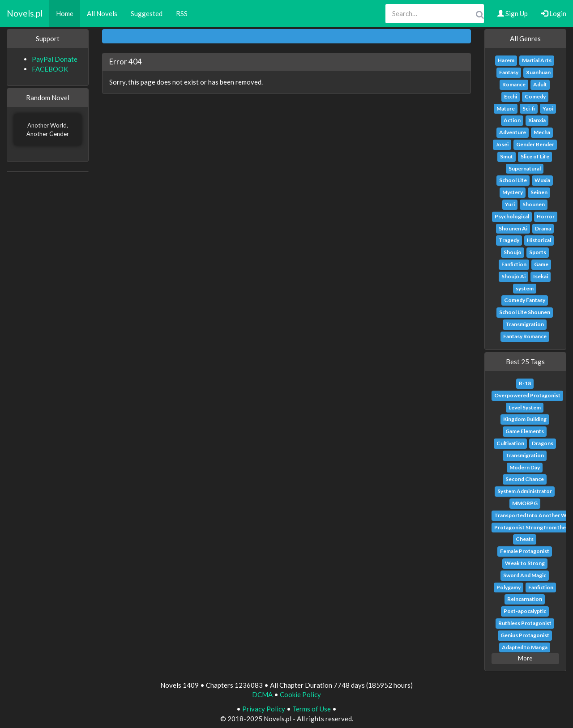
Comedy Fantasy (525, 300)
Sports (538, 252)
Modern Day (525, 467)
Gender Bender (535, 144)
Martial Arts (537, 60)
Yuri (510, 204)
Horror (546, 216)
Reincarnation (525, 599)
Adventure (513, 132)
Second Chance (525, 479)
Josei (502, 144)
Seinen (539, 192)
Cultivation (510, 443)
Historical (539, 240)
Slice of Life (535, 156)
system (525, 288)
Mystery (513, 192)
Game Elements (525, 431)
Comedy (535, 96)
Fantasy (509, 72)
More (525, 658)
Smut (507, 156)
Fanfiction (514, 264)
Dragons (543, 443)
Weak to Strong (525, 563)
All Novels (102, 13)
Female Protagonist (525, 551)
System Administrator (525, 491)
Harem (506, 60)
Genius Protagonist (525, 635)
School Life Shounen (525, 312)
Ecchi (511, 96)
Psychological (512, 216)
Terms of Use (312, 709)
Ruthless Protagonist (525, 623)
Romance (514, 84)
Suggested (147, 13)
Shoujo (513, 252)
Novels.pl (25, 13)
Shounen (534, 204)
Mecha (542, 132)
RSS (182, 13)
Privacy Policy (264, 709)
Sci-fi (529, 109)
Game (541, 264)
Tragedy (509, 240)
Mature (506, 109)
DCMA (262, 694)
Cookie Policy (300, 694)
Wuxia (542, 180)
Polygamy (509, 587)
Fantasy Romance (525, 336)
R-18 (525, 383)
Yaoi (548, 109)
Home (65, 13)
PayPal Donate (55, 59)
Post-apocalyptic (525, 611)
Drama (543, 228)
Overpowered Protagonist (527, 395)
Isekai (541, 276)
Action (512, 120)
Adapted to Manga (525, 647)
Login (554, 13)
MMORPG (525, 503)
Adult (540, 84)
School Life (513, 180)
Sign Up (513, 13)
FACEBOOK (50, 69)
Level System (525, 407)
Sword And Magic (525, 575)
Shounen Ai (513, 228)
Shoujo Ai (513, 276)
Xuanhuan (538, 72)
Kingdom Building (525, 419)
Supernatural (525, 168)
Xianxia (537, 120)
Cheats (525, 539)
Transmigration (525, 324)
